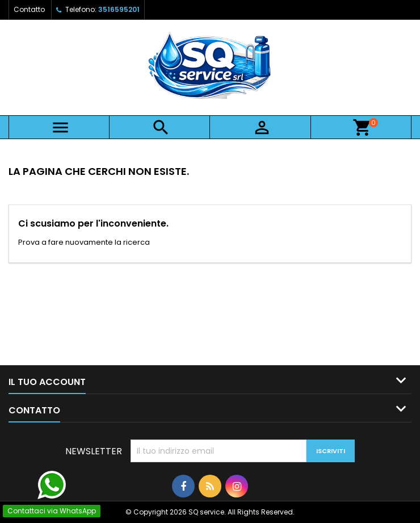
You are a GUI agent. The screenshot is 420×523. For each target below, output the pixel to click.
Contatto (29, 9)
